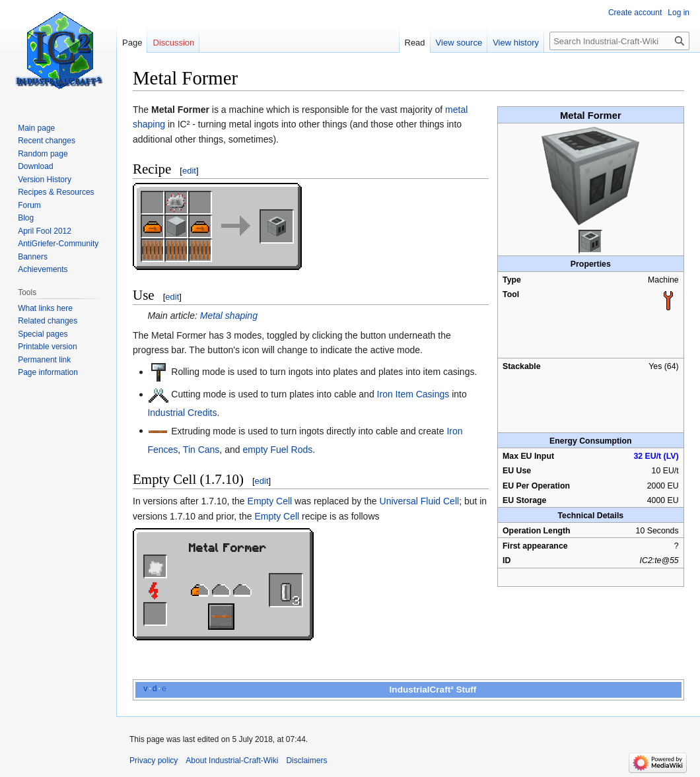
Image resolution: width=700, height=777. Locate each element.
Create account (635, 13)
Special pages (43, 334)
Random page (43, 154)
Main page (36, 128)
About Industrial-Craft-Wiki (232, 760)
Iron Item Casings (413, 394)
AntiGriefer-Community (58, 244)
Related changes (48, 321)
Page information (48, 372)
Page (132, 43)
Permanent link (44, 360)
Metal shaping (229, 316)
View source (459, 43)
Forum (29, 205)
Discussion (173, 43)
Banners (33, 257)
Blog (26, 218)
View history (516, 43)
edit (189, 171)
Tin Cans (201, 450)
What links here (45, 308)
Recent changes (47, 141)
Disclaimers (306, 760)
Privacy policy (154, 760)
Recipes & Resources (56, 192)
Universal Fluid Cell (420, 501)
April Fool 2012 (45, 231)
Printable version (47, 347)
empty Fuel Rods (277, 450)
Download (35, 166)
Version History (45, 180)
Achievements (43, 269)
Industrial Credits (182, 413)
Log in (679, 13)
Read (415, 43)
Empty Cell (270, 501)
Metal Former (228, 547)
